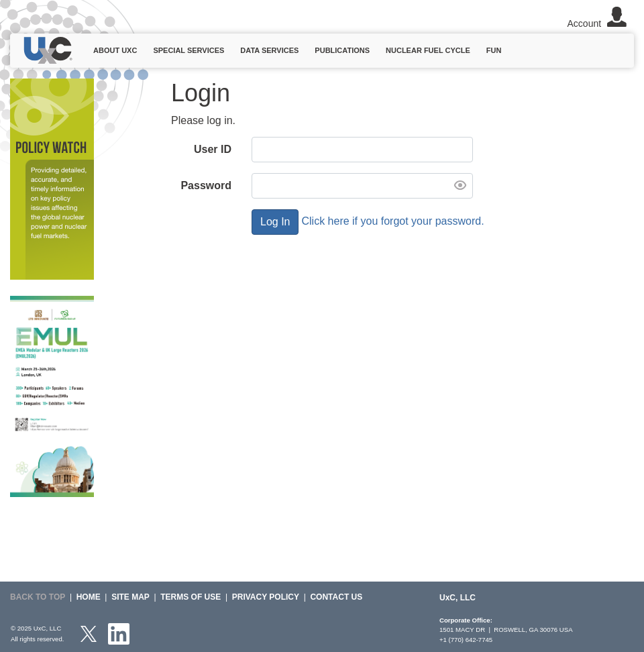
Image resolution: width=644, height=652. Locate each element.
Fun (494, 50)
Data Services (269, 50)
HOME (89, 597)
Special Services (189, 50)
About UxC (115, 50)
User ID (213, 149)
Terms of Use (191, 597)
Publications (342, 50)
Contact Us (336, 597)
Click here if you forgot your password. (392, 221)
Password (206, 185)
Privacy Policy (266, 597)
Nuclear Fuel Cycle (428, 50)
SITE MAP (130, 597)
